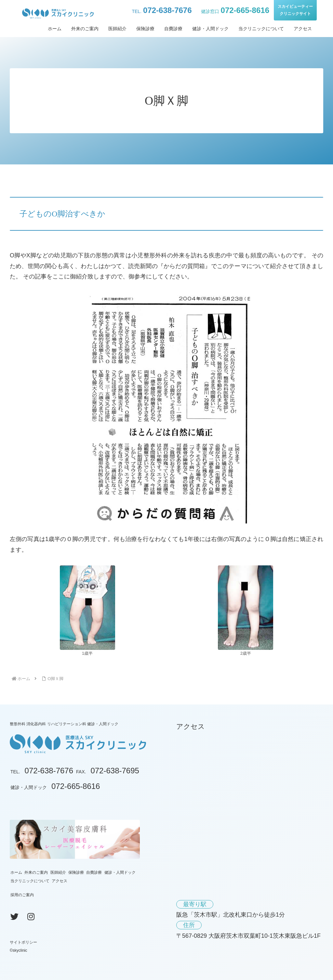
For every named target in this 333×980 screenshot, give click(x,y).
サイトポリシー (23, 942)
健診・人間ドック (120, 872)
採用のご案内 (22, 895)
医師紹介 (58, 872)
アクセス (60, 881)
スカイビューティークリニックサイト (295, 10)
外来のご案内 (36, 872)
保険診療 (76, 872)
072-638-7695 (115, 771)
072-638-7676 (167, 10)
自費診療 (94, 872)
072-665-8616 (245, 10)
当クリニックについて (30, 881)
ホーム (16, 872)
